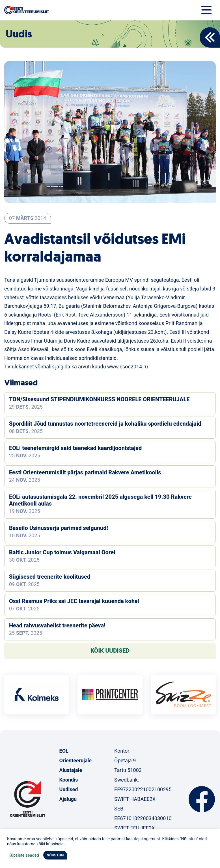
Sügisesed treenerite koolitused (50, 577)
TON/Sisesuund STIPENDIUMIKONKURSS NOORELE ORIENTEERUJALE (99, 399)
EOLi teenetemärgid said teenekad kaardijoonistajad (75, 448)
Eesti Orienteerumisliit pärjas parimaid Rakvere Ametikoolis (85, 472)
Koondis (69, 780)
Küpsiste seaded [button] (24, 855)
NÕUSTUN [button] (55, 855)
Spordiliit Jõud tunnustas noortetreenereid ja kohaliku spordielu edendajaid (105, 424)
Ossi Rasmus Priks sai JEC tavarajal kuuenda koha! (74, 601)
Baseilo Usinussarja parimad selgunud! (59, 528)
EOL (64, 751)
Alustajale (71, 770)
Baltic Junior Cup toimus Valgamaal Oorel (62, 552)
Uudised (69, 789)
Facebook (202, 799)
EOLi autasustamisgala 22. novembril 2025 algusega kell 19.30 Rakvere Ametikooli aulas (100, 500)
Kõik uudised (110, 651)
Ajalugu (68, 799)
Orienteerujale (76, 760)
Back (210, 37)
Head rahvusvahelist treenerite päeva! (57, 625)
